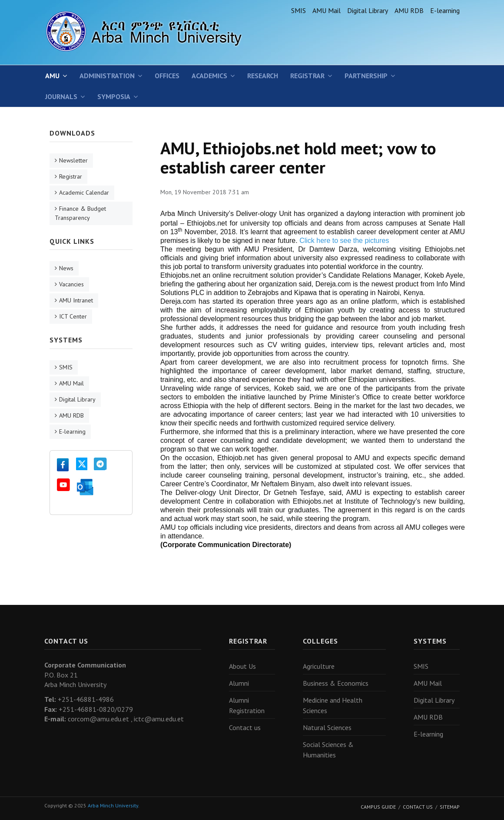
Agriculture (319, 666)
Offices (167, 76)
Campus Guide (378, 807)
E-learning (445, 10)
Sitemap (450, 807)
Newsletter (73, 160)
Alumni (239, 683)
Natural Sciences (327, 727)
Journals (61, 96)
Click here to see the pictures (344, 241)
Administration (107, 76)
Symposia (114, 96)
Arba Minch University (113, 805)
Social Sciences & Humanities (328, 750)
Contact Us (418, 807)
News (66, 268)
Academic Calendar (84, 193)
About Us (242, 666)
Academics (209, 76)
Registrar (307, 76)
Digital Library (368, 10)
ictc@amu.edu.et (159, 719)
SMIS (298, 10)
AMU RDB (409, 10)
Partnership (366, 76)
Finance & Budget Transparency (80, 213)
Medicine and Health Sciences (333, 705)
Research (263, 76)
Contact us (245, 727)
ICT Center (73, 316)
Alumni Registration (247, 705)
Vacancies (71, 284)
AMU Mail (327, 10)
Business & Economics (336, 683)
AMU (52, 76)
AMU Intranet (76, 300)
